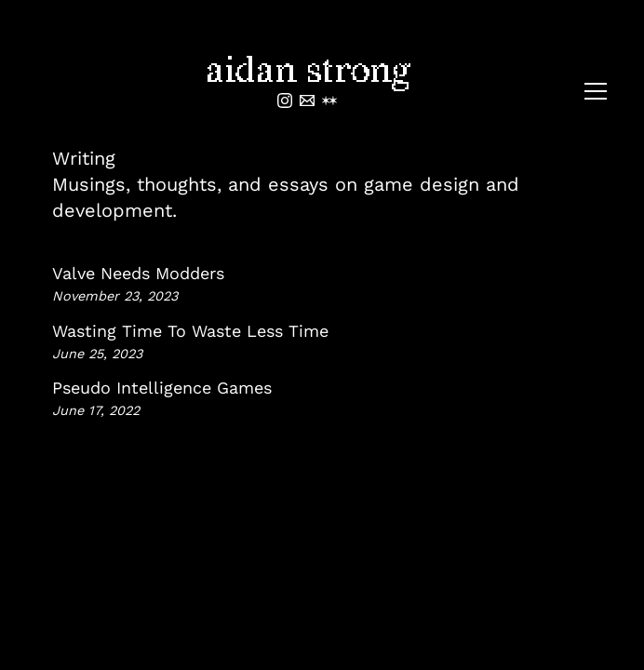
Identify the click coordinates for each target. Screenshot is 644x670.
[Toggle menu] (596, 91)
